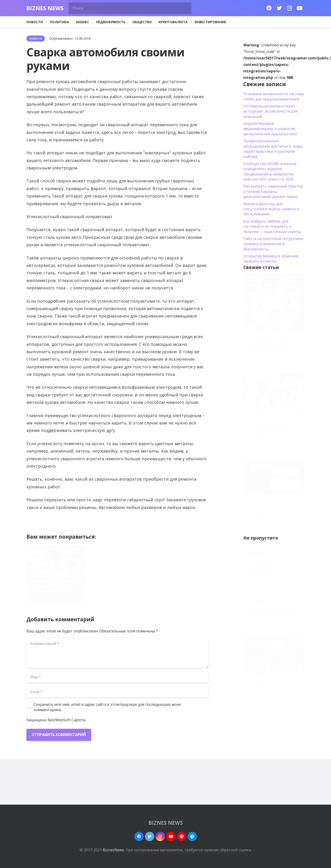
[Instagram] (289, 8)
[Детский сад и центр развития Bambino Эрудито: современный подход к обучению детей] (274, 393)
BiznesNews (113, 850)
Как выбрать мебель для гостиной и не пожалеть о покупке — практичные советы (272, 226)
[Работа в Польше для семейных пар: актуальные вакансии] (274, 654)
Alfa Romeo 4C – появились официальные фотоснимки (265, 568)
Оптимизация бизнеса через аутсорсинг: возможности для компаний (270, 111)
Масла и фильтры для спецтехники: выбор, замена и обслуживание (271, 209)
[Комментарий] (117, 653)
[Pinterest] (182, 836)
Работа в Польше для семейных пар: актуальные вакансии (271, 686)
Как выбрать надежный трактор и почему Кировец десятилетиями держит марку (273, 191)
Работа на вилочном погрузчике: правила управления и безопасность (273, 244)
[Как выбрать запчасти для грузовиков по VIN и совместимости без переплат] (274, 476)
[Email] (117, 692)
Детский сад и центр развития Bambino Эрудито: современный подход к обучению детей (115, 581)
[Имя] (117, 677)
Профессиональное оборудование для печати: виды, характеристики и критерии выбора (273, 149)
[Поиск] (130, 8)
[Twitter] (279, 8)
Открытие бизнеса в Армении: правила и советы (271, 259)
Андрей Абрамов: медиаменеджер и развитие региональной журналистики (270, 129)
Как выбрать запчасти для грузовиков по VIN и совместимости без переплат (178, 583)
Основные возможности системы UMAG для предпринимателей (274, 96)
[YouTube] (300, 8)
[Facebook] (269, 8)
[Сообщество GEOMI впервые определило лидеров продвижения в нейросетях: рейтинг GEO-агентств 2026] (274, 301)
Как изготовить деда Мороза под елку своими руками (274, 613)
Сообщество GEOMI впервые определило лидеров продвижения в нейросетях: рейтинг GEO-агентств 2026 (56, 581)
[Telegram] (192, 836)
